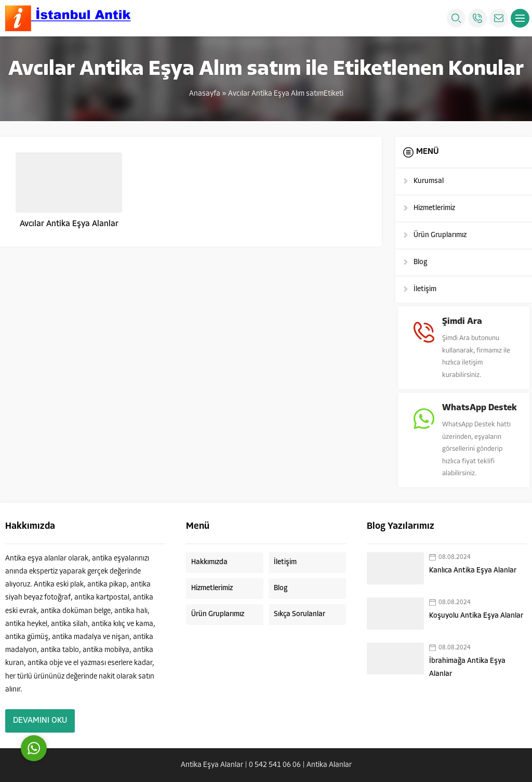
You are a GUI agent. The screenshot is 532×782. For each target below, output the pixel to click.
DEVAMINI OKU (40, 721)
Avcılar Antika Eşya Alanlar (69, 224)
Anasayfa (205, 94)
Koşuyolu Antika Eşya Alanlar (476, 615)
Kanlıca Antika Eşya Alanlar (473, 570)
